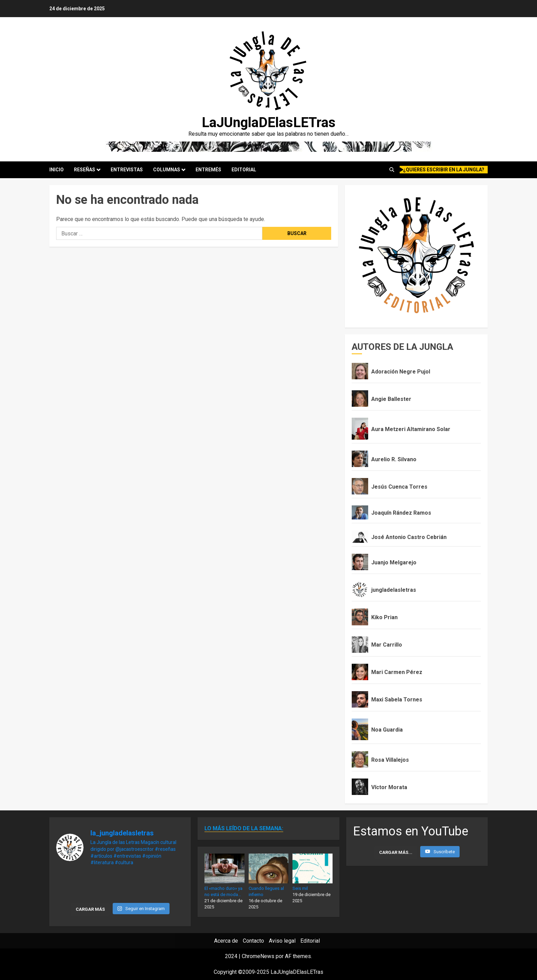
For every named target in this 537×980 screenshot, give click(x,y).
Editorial (244, 170)
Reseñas (85, 170)
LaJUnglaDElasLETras (269, 122)
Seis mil (300, 888)
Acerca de (226, 941)
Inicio (57, 170)
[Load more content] (396, 853)
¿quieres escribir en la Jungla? (442, 170)
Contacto (253, 941)
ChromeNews (258, 956)
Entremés (208, 170)
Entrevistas (127, 170)
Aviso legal (282, 941)
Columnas (167, 170)
